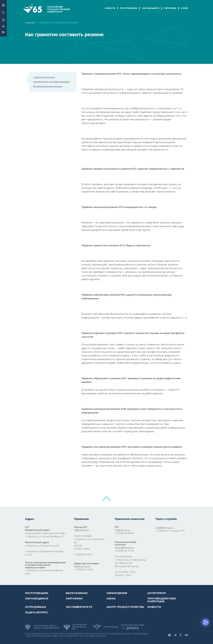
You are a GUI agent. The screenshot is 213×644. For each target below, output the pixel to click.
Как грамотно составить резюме (51, 82)
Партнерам (74, 599)
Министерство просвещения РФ (79, 627)
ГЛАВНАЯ (30, 23)
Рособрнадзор (111, 627)
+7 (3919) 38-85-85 (124, 533)
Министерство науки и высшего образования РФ (47, 627)
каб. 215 (78, 546)
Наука (111, 599)
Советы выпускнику (44, 77)
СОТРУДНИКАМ (35, 607)
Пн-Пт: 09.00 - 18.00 (125, 572)
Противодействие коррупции (162, 600)
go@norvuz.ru (122, 530)
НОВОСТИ (110, 8)
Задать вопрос (37, 612)
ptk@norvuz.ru (82, 566)
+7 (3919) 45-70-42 (84, 570)
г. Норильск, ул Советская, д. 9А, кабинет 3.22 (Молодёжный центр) (130, 563)
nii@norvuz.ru (81, 530)
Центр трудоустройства (125, 607)
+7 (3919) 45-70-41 (83, 555)
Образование (117, 593)
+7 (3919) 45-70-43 (124, 551)
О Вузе (184, 8)
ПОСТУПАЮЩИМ (129, 8)
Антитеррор (156, 593)
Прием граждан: (83, 536)
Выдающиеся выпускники (48, 86)
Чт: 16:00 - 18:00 (82, 549)
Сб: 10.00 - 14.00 (123, 575)
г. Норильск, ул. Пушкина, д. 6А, (89, 541)
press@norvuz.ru (165, 528)
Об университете (79, 607)
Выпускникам (77, 593)
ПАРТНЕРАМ (170, 8)
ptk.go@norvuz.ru (124, 548)
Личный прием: (124, 557)
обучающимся (151, 8)
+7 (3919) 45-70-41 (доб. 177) (170, 531)
